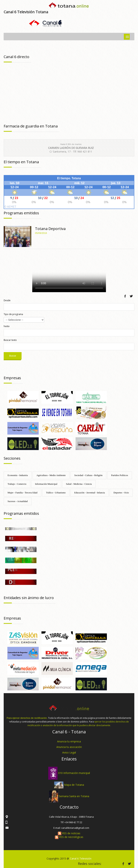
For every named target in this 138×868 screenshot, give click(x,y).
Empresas (12, 378)
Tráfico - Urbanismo (56, 493)
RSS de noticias (69, 833)
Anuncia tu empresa (69, 741)
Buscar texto (10, 340)
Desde (7, 300)
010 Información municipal (74, 773)
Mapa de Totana (74, 785)
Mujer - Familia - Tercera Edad (22, 493)
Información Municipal (46, 484)
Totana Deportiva (50, 229)
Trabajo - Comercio (17, 484)
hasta (7, 326)
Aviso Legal (69, 752)
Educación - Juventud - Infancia (90, 493)
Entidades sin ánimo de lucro (29, 598)
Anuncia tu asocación (69, 747)
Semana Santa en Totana (74, 796)
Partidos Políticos (119, 475)
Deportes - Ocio (121, 493)
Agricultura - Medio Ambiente (51, 475)
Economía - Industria (18, 475)
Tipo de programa (13, 314)
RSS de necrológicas (69, 837)
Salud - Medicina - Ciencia (79, 484)
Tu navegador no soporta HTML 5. (69, 272)
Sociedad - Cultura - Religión (88, 475)
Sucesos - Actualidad (18, 501)
